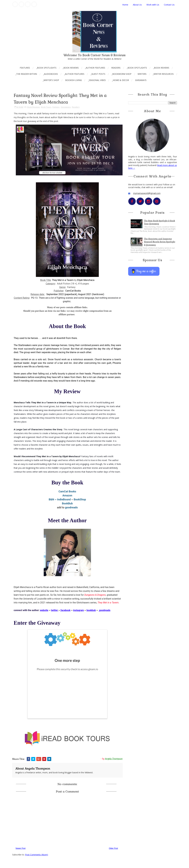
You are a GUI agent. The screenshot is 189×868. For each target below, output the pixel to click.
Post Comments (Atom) (37, 855)
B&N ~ (53, 499)
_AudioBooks (50, 74)
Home (125, 5)
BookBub (67, 503)
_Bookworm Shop (121, 74)
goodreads (71, 507)
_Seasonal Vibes (97, 80)
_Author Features (95, 68)
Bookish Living (74, 80)
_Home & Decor (120, 80)
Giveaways (141, 80)
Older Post (113, 848)
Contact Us (169, 5)
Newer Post (21, 848)
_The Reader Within (26, 74)
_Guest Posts (98, 74)
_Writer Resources (163, 74)
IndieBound (64, 499)
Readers (116, 68)
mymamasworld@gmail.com (147, 193)
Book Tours (46, 107)
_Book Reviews (71, 68)
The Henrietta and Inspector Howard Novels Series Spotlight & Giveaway (160, 242)
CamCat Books (67, 491)
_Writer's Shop (51, 80)
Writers (142, 74)
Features (25, 68)
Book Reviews (34, 107)
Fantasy (56, 107)
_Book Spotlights (46, 68)
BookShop (80, 499)
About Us (137, 5)
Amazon (67, 495)
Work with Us (153, 5)
